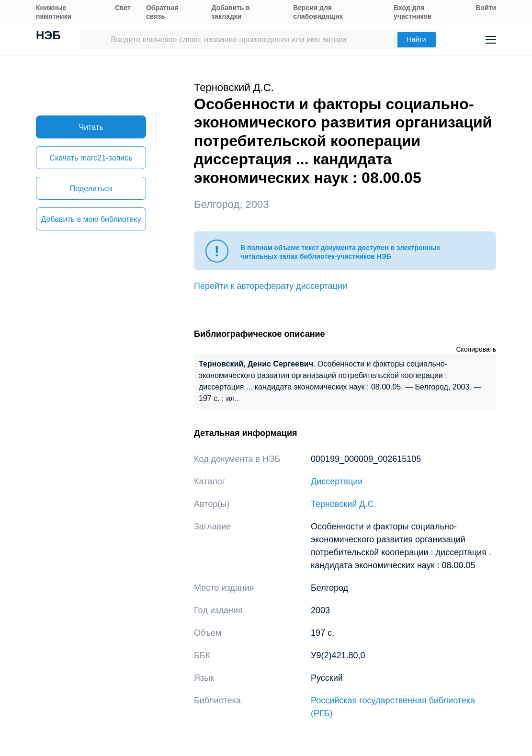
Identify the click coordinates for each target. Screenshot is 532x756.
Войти (486, 8)
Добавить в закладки (231, 12)
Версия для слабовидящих (318, 12)
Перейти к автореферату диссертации (271, 286)
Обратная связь (162, 12)
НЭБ (48, 36)
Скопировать (476, 349)
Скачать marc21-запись (91, 158)
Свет (123, 8)
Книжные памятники (54, 12)
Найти (417, 39)
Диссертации (337, 481)
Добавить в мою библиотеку (91, 219)
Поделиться (91, 189)
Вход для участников (413, 12)
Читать (91, 127)
